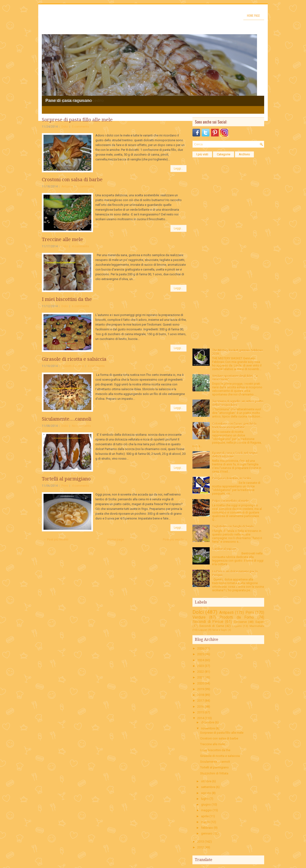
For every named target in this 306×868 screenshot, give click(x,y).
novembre (208, 728)
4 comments (80, 246)
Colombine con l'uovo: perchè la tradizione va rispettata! (234, 426)
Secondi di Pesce (208, 622)
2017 (201, 701)
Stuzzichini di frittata (214, 773)
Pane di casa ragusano (69, 101)
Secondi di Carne (212, 626)
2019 (201, 689)
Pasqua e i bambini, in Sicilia (231, 478)
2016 (201, 707)
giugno (206, 804)
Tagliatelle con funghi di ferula (233, 527)
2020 (201, 683)
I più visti (202, 154)
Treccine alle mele (62, 239)
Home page (253, 15)
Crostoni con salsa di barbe (72, 180)
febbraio (207, 828)
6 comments (80, 306)
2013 (201, 842)
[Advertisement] (228, 232)
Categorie (224, 154)
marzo (205, 822)
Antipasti (67, 186)
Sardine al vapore (224, 549)
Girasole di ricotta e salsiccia (74, 359)
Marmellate (257, 626)
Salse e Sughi (220, 630)
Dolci (65, 127)
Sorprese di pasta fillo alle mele (77, 120)
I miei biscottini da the (67, 299)
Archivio (244, 154)
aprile (205, 816)
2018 (201, 695)
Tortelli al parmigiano (66, 479)
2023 (201, 666)
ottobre (206, 781)
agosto (206, 793)
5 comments (80, 127)
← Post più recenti (56, 539)
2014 (201, 718)
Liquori (203, 630)
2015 (201, 712)
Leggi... (178, 169)
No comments (81, 426)
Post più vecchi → (175, 539)
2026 (201, 648)
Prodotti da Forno (73, 366)
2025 (201, 654)
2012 (201, 847)
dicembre (208, 722)
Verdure (199, 617)
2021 (201, 677)
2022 (201, 672)
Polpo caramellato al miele (230, 501)
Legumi (237, 626)
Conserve (240, 622)
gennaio (207, 833)
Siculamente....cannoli (67, 419)
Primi (65, 486)
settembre (208, 787)
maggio (206, 810)
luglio (205, 799)
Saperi (260, 622)
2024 (201, 660)
